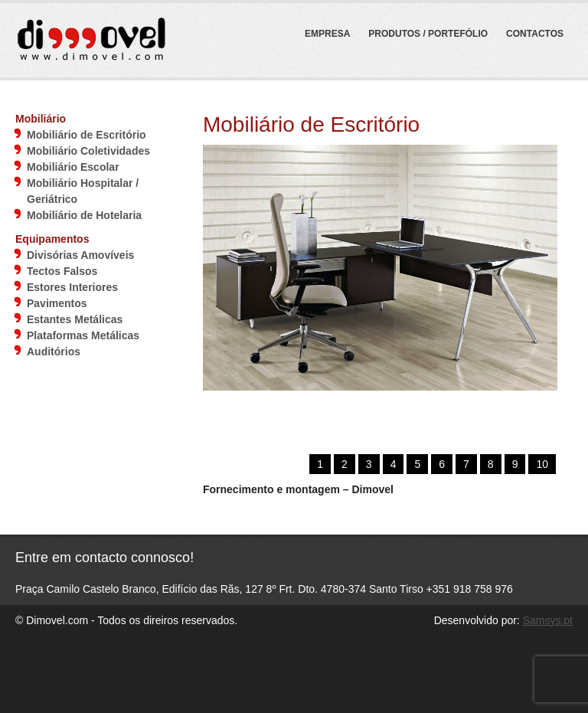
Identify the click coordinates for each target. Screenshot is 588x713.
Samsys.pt (548, 620)
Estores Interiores (72, 287)
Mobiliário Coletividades (88, 151)
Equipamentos (52, 239)
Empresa (327, 34)
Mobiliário (41, 119)
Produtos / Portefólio (428, 34)
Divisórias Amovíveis (80, 255)
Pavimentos (57, 303)
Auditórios (54, 352)
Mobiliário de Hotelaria (84, 215)
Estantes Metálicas (75, 319)
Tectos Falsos (62, 271)
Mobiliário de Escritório (87, 135)
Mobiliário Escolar (73, 167)
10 (542, 464)
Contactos (535, 34)
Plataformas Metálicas (83, 335)
